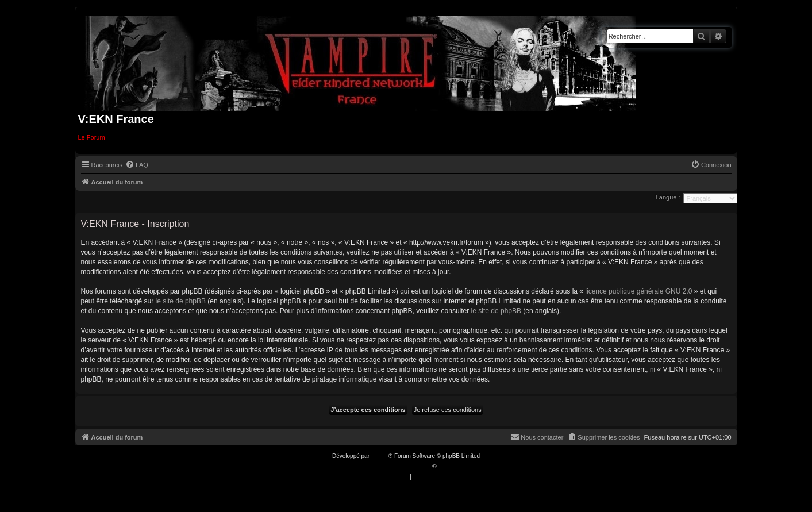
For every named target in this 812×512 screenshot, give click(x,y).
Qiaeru (447, 466)
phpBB (380, 456)
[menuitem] (137, 165)
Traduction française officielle (394, 466)
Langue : (668, 197)
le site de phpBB (181, 301)
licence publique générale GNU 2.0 (638, 291)
